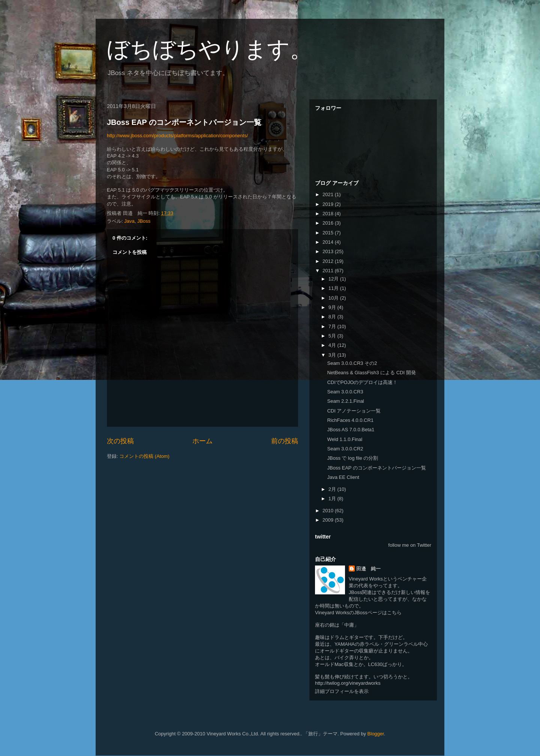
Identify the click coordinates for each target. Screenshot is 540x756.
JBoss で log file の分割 (352, 458)
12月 (334, 279)
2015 (329, 233)
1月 (333, 499)
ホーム (202, 441)
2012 (329, 261)
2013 (329, 251)
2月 (333, 489)
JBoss (144, 221)
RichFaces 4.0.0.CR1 (350, 420)
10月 (334, 298)
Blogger (376, 734)
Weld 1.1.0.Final (345, 439)
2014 (329, 242)
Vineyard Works (366, 579)
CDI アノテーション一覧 (354, 411)
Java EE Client (343, 477)
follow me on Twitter (410, 545)
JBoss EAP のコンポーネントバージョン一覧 (184, 122)
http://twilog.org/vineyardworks (348, 683)
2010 (329, 511)
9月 (333, 307)
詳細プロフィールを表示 (342, 691)
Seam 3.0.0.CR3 (345, 392)
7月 (333, 326)
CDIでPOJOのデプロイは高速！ (362, 382)
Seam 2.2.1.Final (345, 401)
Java (129, 221)
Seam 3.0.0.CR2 (345, 449)
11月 (334, 288)
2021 (329, 194)
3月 (333, 355)
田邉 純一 (368, 569)
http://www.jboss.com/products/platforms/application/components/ (177, 136)
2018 (329, 214)
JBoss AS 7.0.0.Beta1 (351, 430)
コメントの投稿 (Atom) (144, 456)
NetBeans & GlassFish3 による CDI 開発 (371, 373)
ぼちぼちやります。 (210, 49)
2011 (329, 271)
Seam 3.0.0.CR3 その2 (352, 363)
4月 (333, 345)
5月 (333, 336)
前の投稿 (285, 441)
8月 (333, 317)
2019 (329, 204)
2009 (329, 520)
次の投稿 (120, 441)
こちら (394, 613)
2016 (329, 223)
